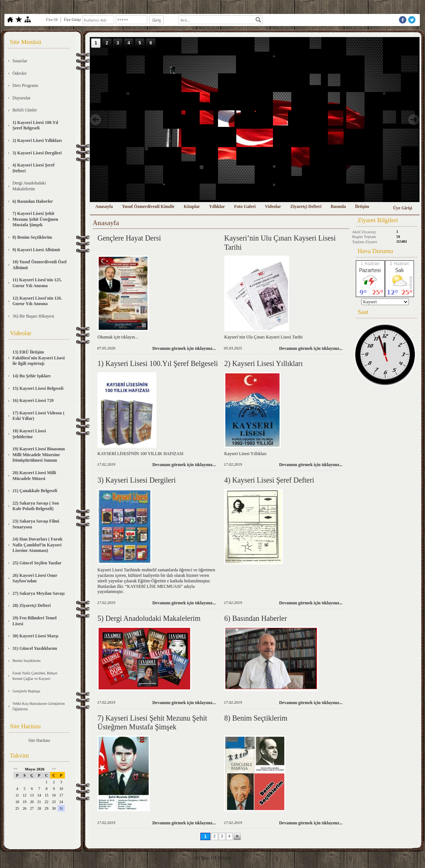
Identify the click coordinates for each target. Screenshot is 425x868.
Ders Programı (25, 85)
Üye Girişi (403, 208)
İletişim (362, 206)
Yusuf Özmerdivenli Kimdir (148, 206)
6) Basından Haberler (256, 618)
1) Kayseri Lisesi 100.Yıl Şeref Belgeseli (158, 363)
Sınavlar (20, 61)
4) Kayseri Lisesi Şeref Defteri (269, 480)
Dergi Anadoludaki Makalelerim (29, 186)
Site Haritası (39, 740)
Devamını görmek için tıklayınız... (184, 348)
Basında (338, 206)
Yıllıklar (217, 206)
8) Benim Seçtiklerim (256, 718)
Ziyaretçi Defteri (306, 206)
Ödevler (20, 73)
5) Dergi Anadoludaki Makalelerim (149, 618)
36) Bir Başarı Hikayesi (33, 316)
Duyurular (21, 98)
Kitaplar (192, 206)
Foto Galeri (245, 206)
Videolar (273, 206)
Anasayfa (104, 206)
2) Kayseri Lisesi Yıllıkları (263, 363)
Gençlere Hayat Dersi (129, 238)
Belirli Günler (25, 110)
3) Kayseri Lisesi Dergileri (136, 480)
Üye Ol (52, 19)
